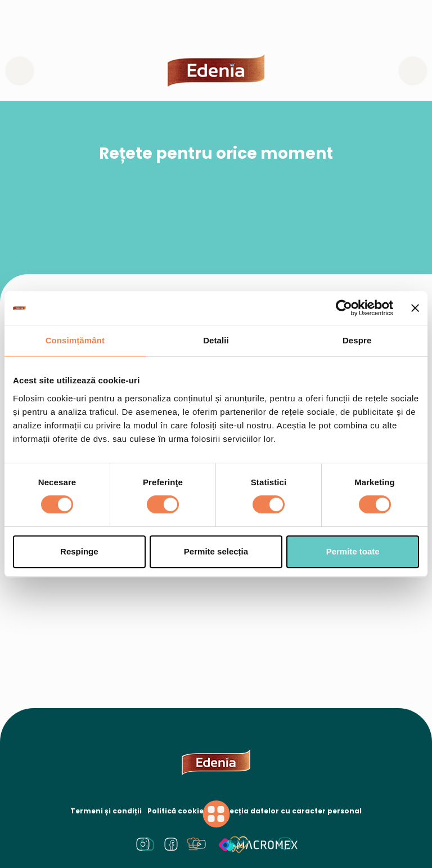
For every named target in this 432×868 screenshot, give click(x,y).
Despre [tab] (357, 340)
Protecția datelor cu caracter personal (287, 811)
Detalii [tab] (216, 340)
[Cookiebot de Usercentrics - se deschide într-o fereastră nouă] (344, 308)
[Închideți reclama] (415, 308)
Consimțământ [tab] (75, 340)
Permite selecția (216, 551)
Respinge (79, 551)
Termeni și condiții (106, 811)
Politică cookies (177, 811)
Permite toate (353, 551)
